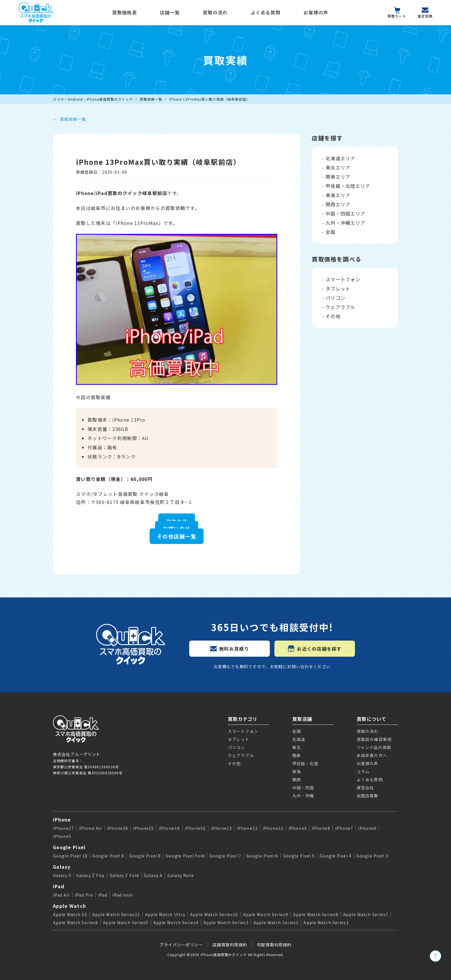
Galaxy (62, 867)
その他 (333, 316)
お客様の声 (316, 12)
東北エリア (338, 167)
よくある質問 (266, 12)
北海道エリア (341, 158)
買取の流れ (215, 12)
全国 (331, 232)
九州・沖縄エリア (345, 223)
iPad (59, 886)
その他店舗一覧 (177, 536)
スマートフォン (343, 279)
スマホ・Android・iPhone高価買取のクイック (93, 99)
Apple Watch (69, 906)
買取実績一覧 (151, 99)
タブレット (338, 289)
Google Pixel (69, 847)
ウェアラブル (341, 307)
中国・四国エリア (345, 213)
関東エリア (338, 177)
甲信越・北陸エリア (348, 186)
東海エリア (338, 195)
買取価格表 (125, 12)
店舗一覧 (170, 12)
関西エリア (338, 204)
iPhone (62, 819)
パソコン (336, 298)
